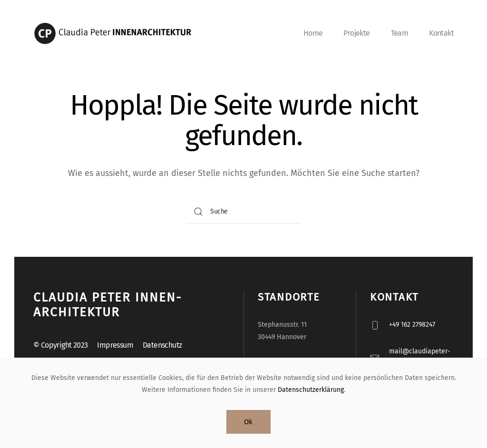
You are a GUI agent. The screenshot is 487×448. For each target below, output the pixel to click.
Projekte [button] (356, 33)
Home (313, 33)
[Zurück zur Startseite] (117, 33)
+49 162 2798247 (412, 325)
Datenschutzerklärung (311, 390)
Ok (248, 422)
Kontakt (441, 33)
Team (400, 33)
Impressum (115, 345)
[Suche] (243, 212)
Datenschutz (162, 345)
